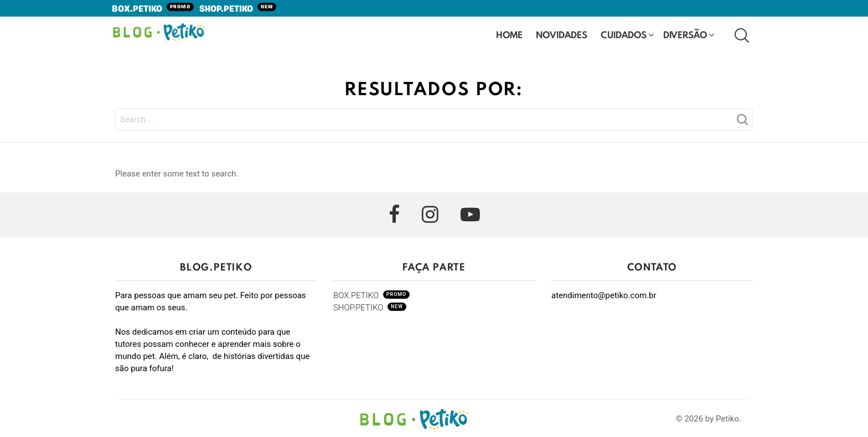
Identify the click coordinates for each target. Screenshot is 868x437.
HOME (509, 35)
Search (742, 123)
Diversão (685, 36)
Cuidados (624, 36)
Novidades (562, 36)
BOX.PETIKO (153, 9)
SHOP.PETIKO (238, 9)
